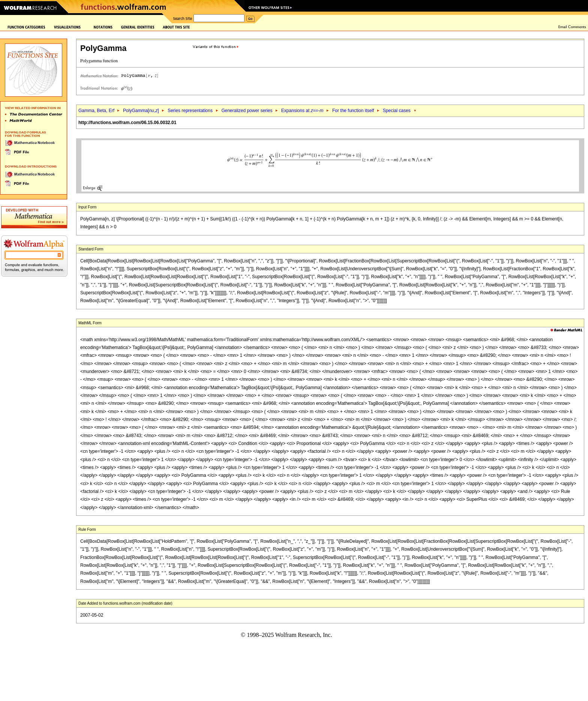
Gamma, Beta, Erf (97, 111)
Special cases (397, 111)
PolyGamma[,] (141, 111)
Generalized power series (247, 111)
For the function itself (353, 111)
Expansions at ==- (302, 111)
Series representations (190, 111)
